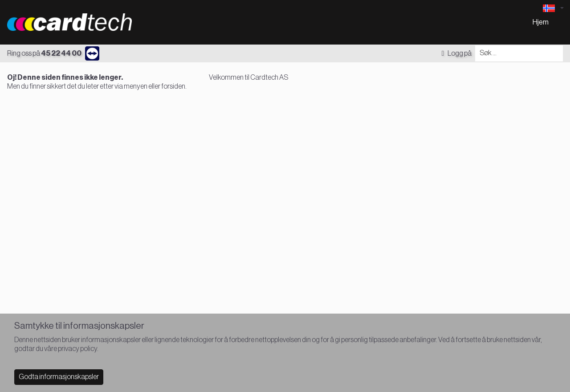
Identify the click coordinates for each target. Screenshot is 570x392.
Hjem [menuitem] (541, 22)
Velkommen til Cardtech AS (248, 78)
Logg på (456, 53)
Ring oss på (44, 53)
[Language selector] (553, 8)
